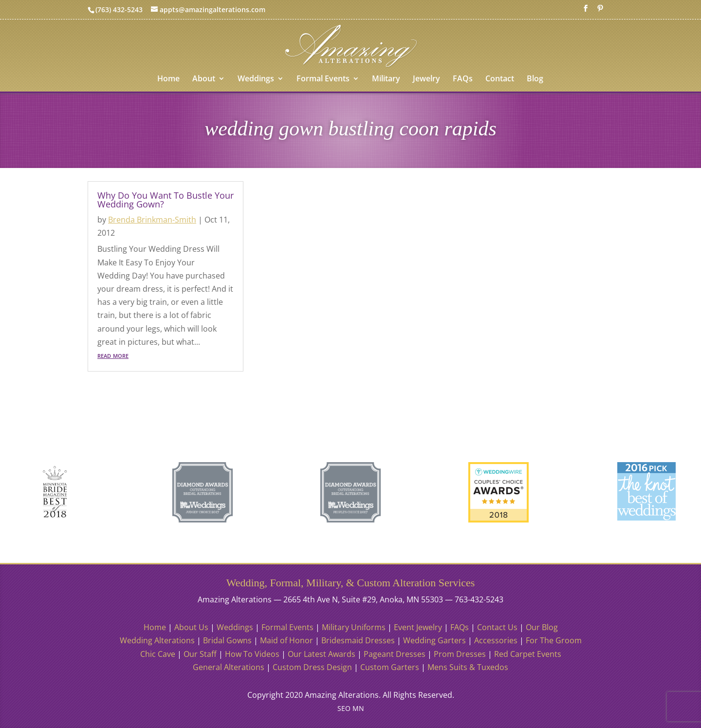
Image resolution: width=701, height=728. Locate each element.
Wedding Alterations (157, 640)
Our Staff (200, 654)
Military (386, 79)
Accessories (496, 640)
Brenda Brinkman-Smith (152, 220)
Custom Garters (390, 667)
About (204, 79)
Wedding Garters (434, 640)
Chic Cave (158, 654)
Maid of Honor (286, 640)
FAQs (463, 79)
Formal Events (323, 79)
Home (168, 79)
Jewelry (426, 79)
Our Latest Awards (322, 654)
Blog (535, 79)
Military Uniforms (354, 627)
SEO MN (351, 708)
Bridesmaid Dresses (358, 640)
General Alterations (229, 667)
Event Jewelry (418, 627)
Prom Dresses (460, 654)
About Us (191, 627)
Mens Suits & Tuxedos (468, 667)
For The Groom (554, 640)
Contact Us (497, 627)
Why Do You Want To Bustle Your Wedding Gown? (166, 200)
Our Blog (542, 627)
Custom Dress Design (312, 667)
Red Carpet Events (528, 654)
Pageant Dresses (395, 654)
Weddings (256, 79)
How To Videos (252, 654)
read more (113, 355)
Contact (500, 79)
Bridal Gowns (227, 640)
